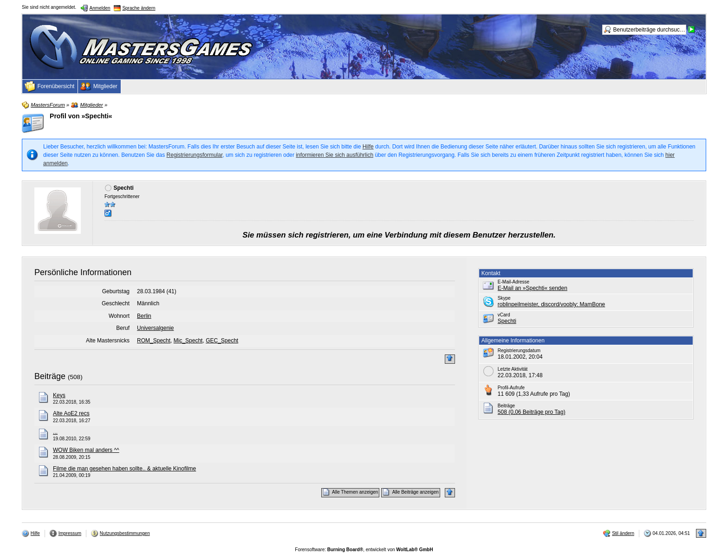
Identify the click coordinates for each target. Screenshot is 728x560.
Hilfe (368, 147)
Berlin (144, 316)
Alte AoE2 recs (71, 413)
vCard (504, 315)
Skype (504, 298)
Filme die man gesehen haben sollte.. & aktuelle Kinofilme (124, 469)
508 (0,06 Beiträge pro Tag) (532, 412)
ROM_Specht (154, 341)
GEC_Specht (222, 341)
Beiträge (50, 376)
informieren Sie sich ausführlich (335, 155)
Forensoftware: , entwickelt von (364, 550)
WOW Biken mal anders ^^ (86, 450)
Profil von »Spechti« (81, 116)
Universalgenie (155, 328)
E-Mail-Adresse (513, 282)
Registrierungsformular (195, 155)
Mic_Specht (188, 341)
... (55, 432)
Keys (59, 395)
